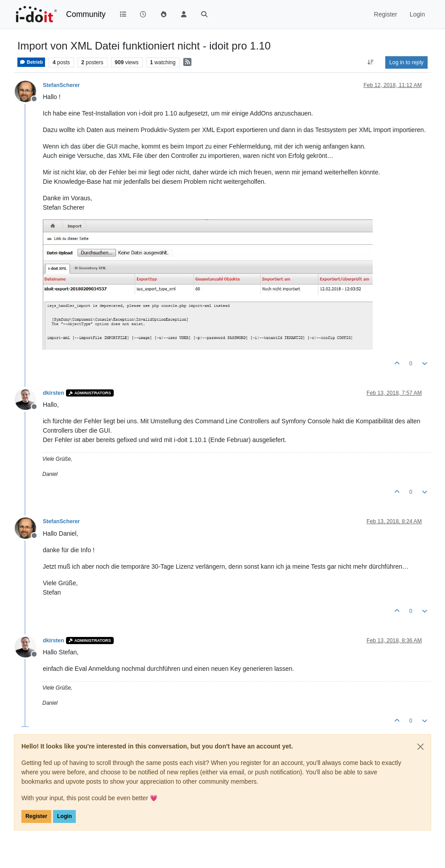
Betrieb (31, 62)
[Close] (420, 747)
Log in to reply (406, 62)
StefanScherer (61, 85)
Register (36, 816)
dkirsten (54, 393)
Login (64, 816)
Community (86, 14)
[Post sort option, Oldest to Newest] (371, 62)
